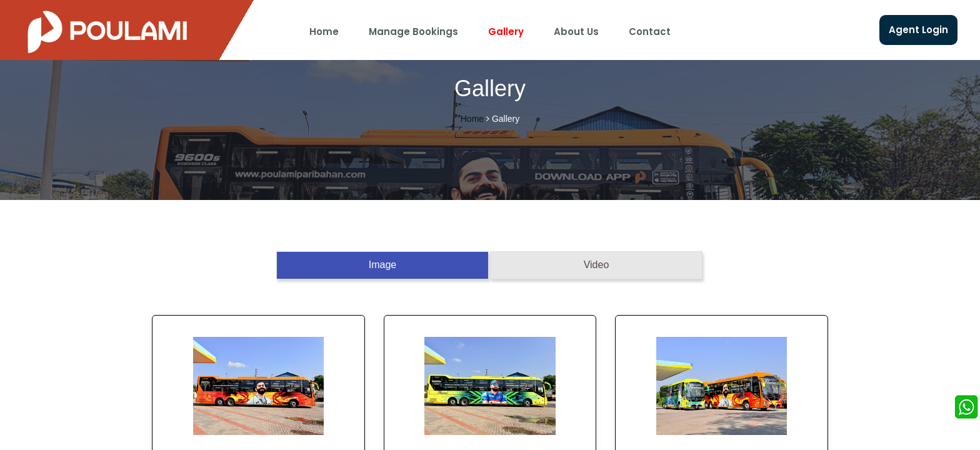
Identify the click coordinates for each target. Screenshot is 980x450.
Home (324, 32)
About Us (576, 32)
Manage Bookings (413, 32)
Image (382, 265)
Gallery (506, 32)
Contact (650, 32)
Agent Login (918, 30)
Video (597, 265)
